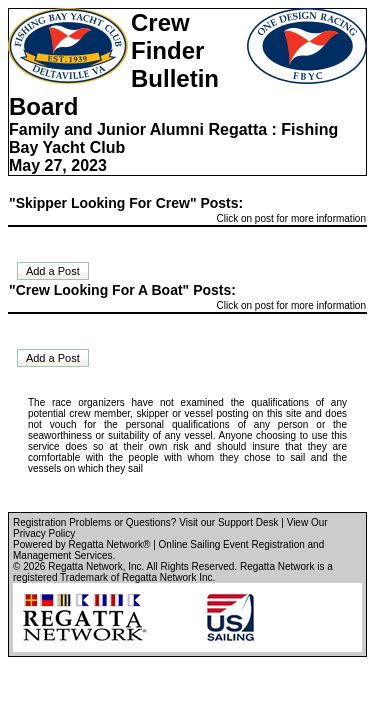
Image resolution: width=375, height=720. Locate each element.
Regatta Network (85, 566)
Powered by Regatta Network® (81, 544)
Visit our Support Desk (228, 522)
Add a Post (53, 271)
